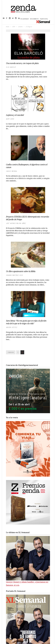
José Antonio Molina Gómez (16, 223)
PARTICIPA (44, 19)
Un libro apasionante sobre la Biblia (21, 271)
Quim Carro (10, 119)
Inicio (8, 27)
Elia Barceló (11, 67)
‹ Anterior (11, 352)
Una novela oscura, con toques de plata (22, 63)
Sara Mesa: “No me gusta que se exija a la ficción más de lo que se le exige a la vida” (26, 322)
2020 (14, 27)
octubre (20, 27)
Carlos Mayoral (12, 171)
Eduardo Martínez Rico (14, 275)
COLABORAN (24, 19)
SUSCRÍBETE (34, 19)
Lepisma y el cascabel (15, 115)
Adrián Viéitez (12, 327)
